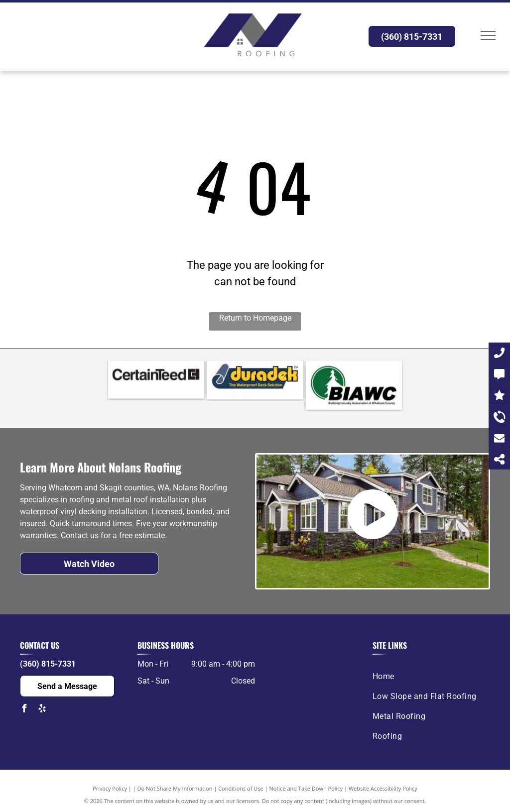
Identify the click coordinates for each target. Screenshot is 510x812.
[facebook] (24, 710)
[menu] (488, 35)
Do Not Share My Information (175, 788)
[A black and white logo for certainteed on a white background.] (156, 388)
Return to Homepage (255, 318)
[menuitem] (428, 677)
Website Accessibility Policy (383, 788)
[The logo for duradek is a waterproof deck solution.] (255, 388)
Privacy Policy (110, 788)
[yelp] (42, 710)
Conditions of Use (241, 788)
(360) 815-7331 (48, 664)
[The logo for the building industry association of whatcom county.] (354, 388)
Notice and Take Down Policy (306, 788)
